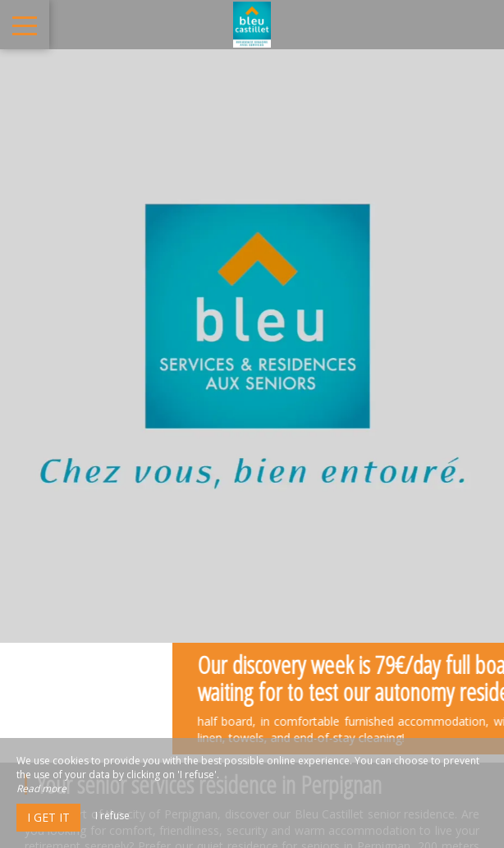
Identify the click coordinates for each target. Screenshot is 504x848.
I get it (48, 817)
